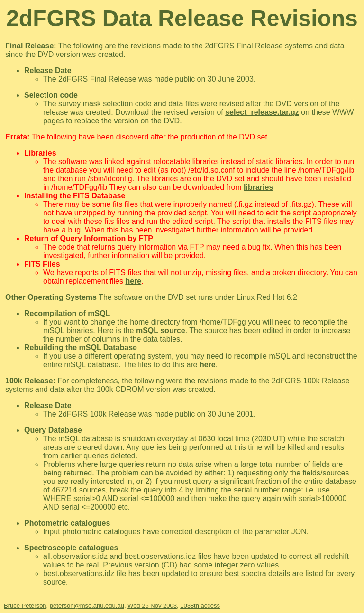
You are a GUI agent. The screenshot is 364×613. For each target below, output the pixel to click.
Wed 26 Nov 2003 (152, 606)
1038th (190, 606)
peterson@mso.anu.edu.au (87, 606)
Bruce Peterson (25, 606)
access (209, 606)
